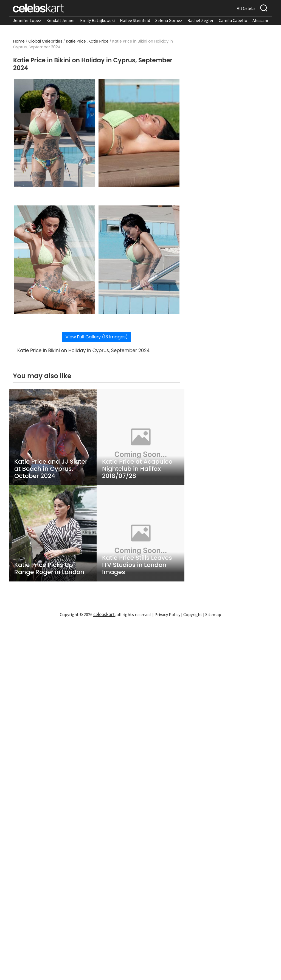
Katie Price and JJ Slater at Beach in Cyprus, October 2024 (51, 469)
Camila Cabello (233, 20)
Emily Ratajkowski (97, 20)
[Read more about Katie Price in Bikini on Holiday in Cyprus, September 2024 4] (139, 260)
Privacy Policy (167, 614)
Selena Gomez (169, 20)
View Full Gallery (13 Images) (97, 337)
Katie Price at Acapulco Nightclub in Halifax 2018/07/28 (137, 469)
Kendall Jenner (61, 20)
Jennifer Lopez (27, 20)
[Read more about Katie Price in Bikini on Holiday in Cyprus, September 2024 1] (54, 133)
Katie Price (76, 41)
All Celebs (246, 8)
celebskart (104, 614)
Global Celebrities (45, 41)
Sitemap (213, 614)
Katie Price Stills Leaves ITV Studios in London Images (137, 565)
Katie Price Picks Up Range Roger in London (49, 569)
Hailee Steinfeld (135, 20)
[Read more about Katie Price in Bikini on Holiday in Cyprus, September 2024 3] (54, 260)
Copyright (193, 614)
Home (19, 41)
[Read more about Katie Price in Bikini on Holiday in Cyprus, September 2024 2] (139, 133)
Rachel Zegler (200, 20)
